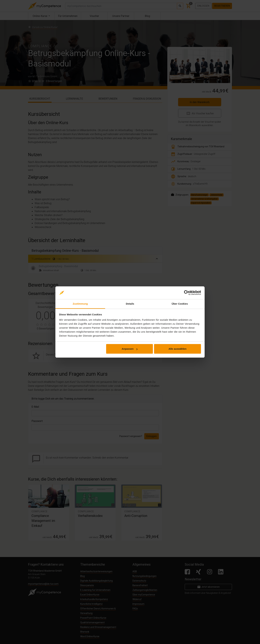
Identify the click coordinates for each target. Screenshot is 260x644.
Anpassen (130, 349)
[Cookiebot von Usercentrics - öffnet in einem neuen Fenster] (186, 293)
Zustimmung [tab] (80, 304)
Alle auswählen (177, 349)
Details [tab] (130, 304)
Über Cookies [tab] (180, 304)
